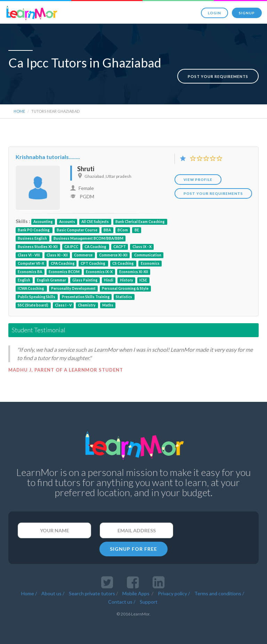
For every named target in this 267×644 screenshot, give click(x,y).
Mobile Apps (136, 591)
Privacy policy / (174, 591)
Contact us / (122, 600)
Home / (29, 591)
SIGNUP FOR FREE (133, 547)
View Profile (198, 177)
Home (19, 109)
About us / (53, 591)
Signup (247, 13)
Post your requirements (218, 69)
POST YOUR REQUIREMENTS (213, 191)
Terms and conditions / (219, 591)
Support (149, 600)
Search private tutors (92, 591)
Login (215, 13)
